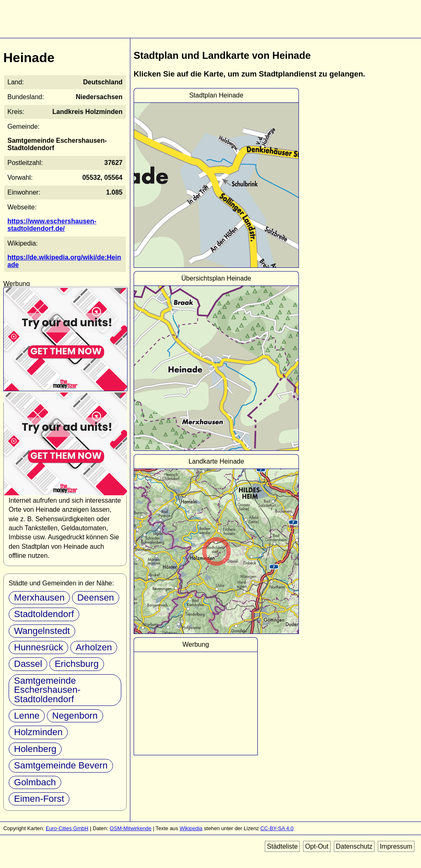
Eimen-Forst (39, 799)
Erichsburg (77, 664)
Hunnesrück (38, 647)
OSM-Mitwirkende (131, 828)
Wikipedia (191, 828)
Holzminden (38, 732)
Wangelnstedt (42, 631)
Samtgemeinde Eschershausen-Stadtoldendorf (47, 690)
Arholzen (94, 647)
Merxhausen (39, 598)
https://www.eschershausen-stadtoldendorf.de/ (52, 225)
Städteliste (282, 846)
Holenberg (35, 749)
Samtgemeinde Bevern (61, 765)
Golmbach (35, 782)
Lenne (27, 716)
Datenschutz (354, 846)
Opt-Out (317, 846)
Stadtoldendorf (44, 614)
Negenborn (75, 716)
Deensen (96, 598)
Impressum (396, 846)
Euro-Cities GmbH (67, 828)
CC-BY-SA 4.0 (277, 828)
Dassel (28, 664)
